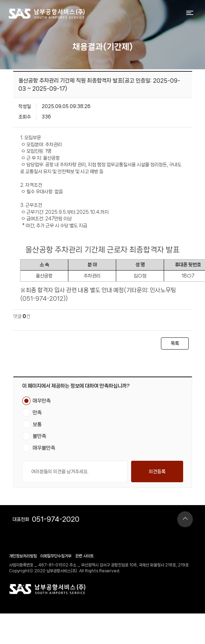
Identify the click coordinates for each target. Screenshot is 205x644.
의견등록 (157, 471)
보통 (37, 424)
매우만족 (42, 401)
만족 (37, 413)
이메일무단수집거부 (56, 556)
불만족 (39, 436)
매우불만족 (44, 448)
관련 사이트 (84, 556)
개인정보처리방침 (23, 556)
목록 (175, 343)
